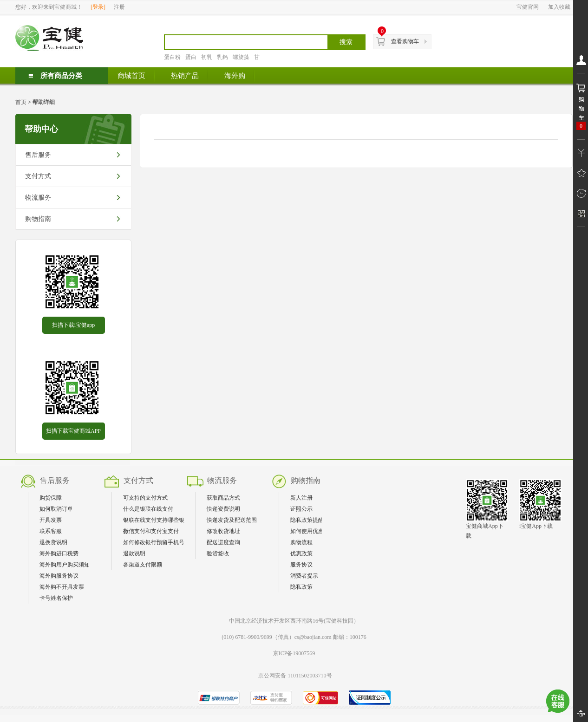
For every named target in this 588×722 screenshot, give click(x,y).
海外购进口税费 (59, 553)
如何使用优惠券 (310, 531)
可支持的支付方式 (145, 498)
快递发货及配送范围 (232, 520)
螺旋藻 (241, 57)
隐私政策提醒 (307, 520)
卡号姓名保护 (56, 598)
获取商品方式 (223, 498)
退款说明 (134, 553)
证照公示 (301, 509)
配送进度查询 (223, 542)
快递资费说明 (223, 509)
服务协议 (301, 565)
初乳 (207, 57)
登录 (98, 7)
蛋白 (191, 57)
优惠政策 (301, 553)
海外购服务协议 (59, 576)
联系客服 (51, 531)
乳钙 (222, 57)
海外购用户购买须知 (65, 565)
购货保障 (51, 498)
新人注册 (301, 498)
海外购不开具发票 (62, 587)
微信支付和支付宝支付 (151, 531)
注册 (119, 7)
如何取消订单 (56, 509)
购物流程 (301, 542)
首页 (21, 102)
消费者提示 (304, 576)
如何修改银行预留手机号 (154, 542)
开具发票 (51, 520)
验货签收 (218, 553)
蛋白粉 (172, 57)
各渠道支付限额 (143, 565)
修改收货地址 (223, 531)
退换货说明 (53, 542)
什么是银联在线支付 (148, 509)
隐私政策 (301, 587)
